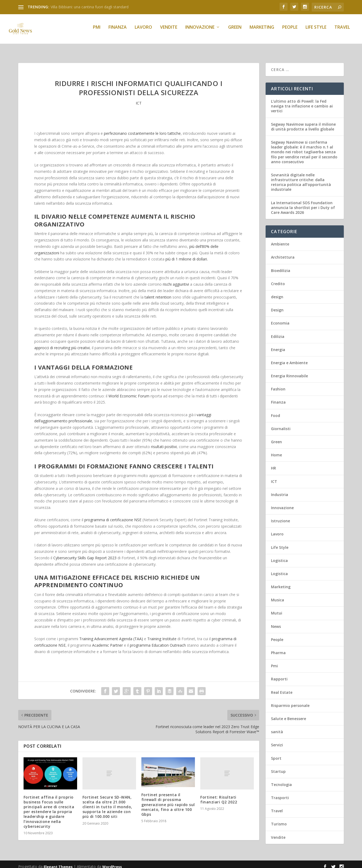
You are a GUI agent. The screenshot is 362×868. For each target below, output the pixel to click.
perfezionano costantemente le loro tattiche (142, 128)
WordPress (112, 862)
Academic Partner (108, 640)
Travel (342, 31)
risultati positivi (164, 442)
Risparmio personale (290, 701)
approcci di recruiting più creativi (62, 343)
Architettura (283, 252)
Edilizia (278, 332)
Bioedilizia (281, 266)
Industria (280, 490)
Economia (280, 318)
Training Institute (162, 634)
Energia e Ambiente (289, 358)
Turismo (279, 819)
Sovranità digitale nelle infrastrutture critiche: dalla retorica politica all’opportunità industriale (301, 177)
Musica (278, 595)
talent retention (158, 292)
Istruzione (280, 516)
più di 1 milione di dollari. (187, 254)
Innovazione (200, 31)
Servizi (277, 740)
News (276, 622)
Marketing (262, 31)
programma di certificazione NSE (113, 515)
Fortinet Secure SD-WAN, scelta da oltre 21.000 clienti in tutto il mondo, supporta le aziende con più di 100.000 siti (107, 802)
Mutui (277, 608)
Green (235, 31)
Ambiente (280, 239)
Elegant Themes (58, 862)
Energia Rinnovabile (289, 371)
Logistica (279, 556)
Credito (278, 279)
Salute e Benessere (289, 714)
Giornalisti (281, 424)
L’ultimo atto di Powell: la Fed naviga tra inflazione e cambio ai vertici (302, 101)
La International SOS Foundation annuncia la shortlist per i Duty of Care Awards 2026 (303, 203)
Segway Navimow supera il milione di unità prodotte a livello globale (303, 122)
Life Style (316, 31)
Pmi (97, 31)
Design (277, 305)
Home (276, 450)
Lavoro (143, 31)
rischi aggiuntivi (176, 279)
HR (274, 463)
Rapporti (279, 674)
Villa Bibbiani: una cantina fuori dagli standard (90, 7)
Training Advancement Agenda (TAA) (111, 634)
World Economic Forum (129, 391)
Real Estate (282, 688)
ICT (139, 98)
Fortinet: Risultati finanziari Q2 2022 (219, 795)
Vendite (169, 31)
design (277, 292)
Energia (278, 345)
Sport (276, 753)
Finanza (118, 31)
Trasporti (280, 793)
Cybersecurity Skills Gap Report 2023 (85, 553)
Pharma (278, 648)
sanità (277, 727)
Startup (278, 767)
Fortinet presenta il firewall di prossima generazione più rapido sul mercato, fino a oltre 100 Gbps (168, 800)
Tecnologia (281, 780)
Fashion (278, 384)
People (290, 31)
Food (276, 411)
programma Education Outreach (158, 640)
